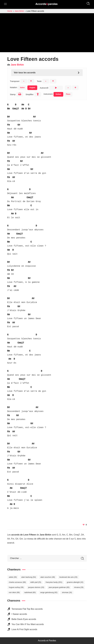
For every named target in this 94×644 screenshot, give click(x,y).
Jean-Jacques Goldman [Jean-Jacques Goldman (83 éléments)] (59, 587)
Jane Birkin (17, 65)
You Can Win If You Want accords (28, 624)
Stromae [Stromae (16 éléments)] (67, 592)
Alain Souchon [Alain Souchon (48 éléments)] (48, 577)
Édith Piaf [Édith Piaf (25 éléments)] (36, 582)
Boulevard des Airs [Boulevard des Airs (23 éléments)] (68, 577)
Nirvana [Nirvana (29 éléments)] (79, 587)
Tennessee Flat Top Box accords (27, 609)
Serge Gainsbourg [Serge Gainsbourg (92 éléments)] (49, 592)
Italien (22, 88)
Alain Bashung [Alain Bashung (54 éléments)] (29, 577)
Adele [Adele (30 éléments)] (13, 577)
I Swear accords (19, 614)
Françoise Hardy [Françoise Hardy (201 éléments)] (54, 582)
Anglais (32, 88)
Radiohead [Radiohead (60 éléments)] (30, 592)
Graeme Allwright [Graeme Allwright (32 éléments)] (75, 582)
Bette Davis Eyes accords (24, 619)
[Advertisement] (47, 33)
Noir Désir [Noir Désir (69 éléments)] (14, 592)
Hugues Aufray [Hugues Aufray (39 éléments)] (16, 587)
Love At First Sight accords (24, 629)
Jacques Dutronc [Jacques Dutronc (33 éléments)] (36, 587)
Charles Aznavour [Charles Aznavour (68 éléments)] (17, 582)
